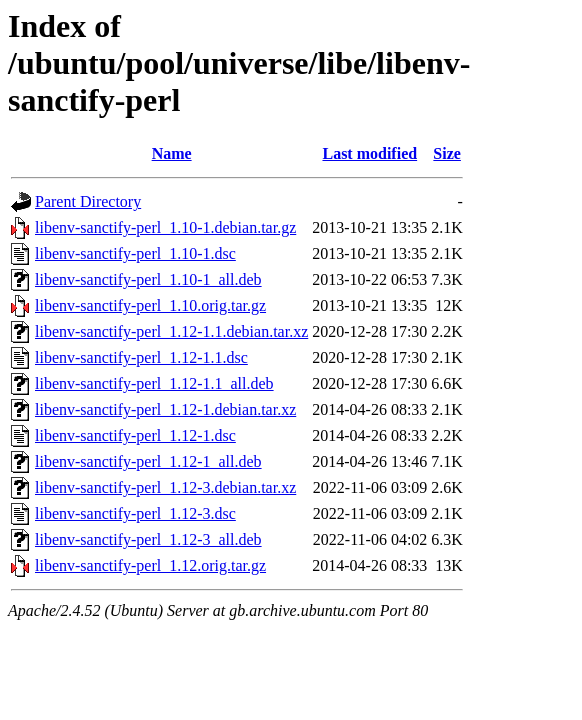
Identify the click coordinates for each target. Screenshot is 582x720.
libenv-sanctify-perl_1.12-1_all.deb (148, 461)
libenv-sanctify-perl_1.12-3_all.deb (148, 539)
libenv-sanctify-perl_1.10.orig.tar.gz (150, 305)
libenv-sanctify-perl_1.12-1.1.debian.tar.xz (171, 331)
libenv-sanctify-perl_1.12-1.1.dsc (141, 357)
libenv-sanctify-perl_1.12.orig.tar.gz (150, 565)
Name (172, 153)
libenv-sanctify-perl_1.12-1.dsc (135, 435)
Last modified (369, 153)
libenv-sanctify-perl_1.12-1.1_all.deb (154, 383)
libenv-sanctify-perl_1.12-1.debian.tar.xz (165, 409)
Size (447, 153)
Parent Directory (88, 201)
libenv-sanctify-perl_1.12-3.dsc (135, 513)
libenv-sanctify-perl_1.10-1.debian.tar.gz (165, 227)
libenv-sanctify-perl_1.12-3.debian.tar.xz (165, 487)
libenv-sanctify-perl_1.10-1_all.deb (148, 279)
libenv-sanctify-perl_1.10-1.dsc (135, 253)
